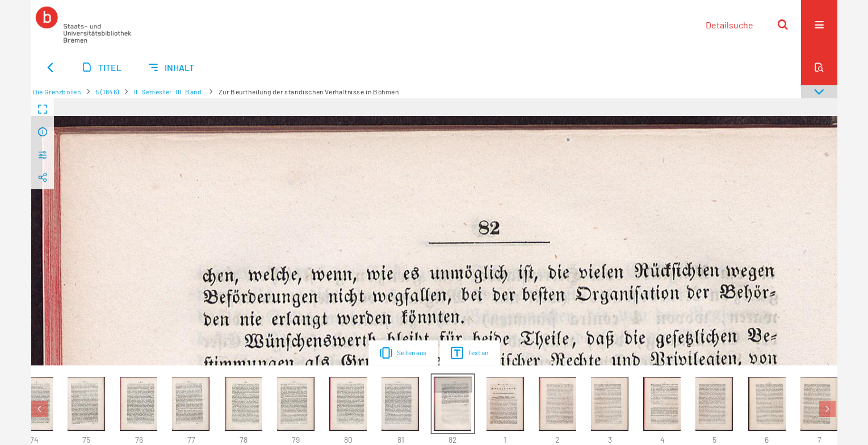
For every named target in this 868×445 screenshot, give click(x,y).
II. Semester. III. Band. (169, 92)
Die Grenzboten (57, 92)
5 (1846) (107, 92)
